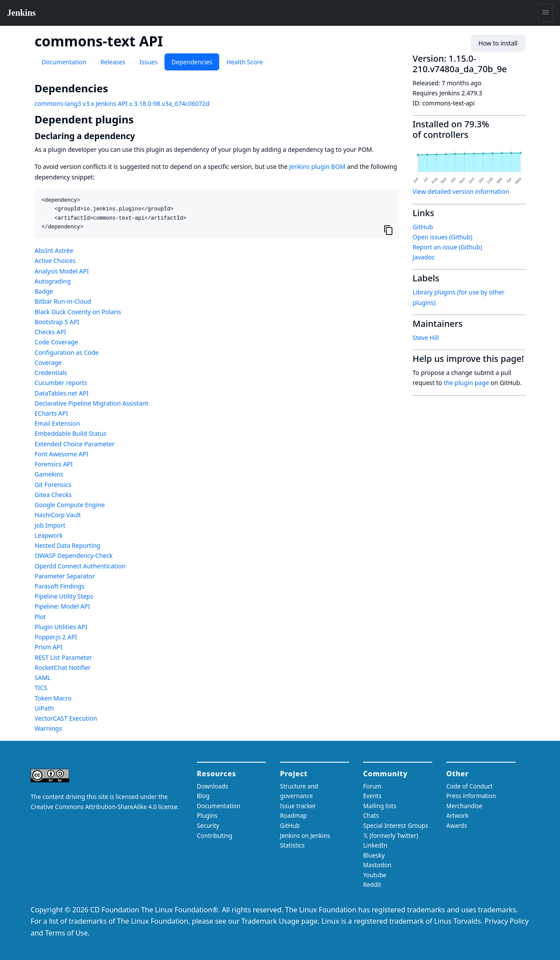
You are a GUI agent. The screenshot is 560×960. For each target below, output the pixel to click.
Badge (44, 291)
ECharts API (51, 413)
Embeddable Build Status (70, 433)
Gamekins (49, 474)
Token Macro (53, 698)
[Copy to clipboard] (388, 230)
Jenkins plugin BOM (317, 166)
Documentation (64, 62)
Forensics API (54, 464)
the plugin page (466, 383)
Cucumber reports (61, 383)
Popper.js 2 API (56, 637)
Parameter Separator (65, 576)
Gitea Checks (53, 495)
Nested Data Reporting (67, 545)
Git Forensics (53, 485)
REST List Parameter (63, 657)
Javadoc (423, 257)
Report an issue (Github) (447, 247)
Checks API (50, 332)
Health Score (244, 62)
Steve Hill (426, 338)
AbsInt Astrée (54, 251)
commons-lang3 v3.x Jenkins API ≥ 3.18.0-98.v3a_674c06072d (122, 103)
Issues (149, 62)
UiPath (44, 708)
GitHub (423, 227)
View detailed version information (461, 191)
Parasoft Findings (59, 586)
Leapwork (49, 535)
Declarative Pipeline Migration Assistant (91, 403)
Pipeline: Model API (62, 606)
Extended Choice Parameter (75, 444)
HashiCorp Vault (58, 515)
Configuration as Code (66, 352)
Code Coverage (56, 342)
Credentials (51, 373)
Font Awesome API (61, 454)
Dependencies (192, 62)
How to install (498, 43)
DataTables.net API (61, 393)
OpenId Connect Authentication (80, 566)
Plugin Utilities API (61, 627)
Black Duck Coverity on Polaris (78, 312)
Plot (40, 617)
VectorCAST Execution (66, 718)
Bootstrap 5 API (57, 322)
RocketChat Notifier (63, 667)
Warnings (48, 728)
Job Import (50, 525)
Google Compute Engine (70, 505)
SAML (43, 678)
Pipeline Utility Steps (64, 596)
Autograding (53, 281)
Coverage (48, 363)
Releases (113, 62)
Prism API (48, 647)
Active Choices (55, 261)
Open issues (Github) (443, 237)
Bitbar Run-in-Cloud (63, 301)
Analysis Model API (62, 271)
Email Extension (57, 423)
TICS (41, 688)
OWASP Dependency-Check (73, 555)
